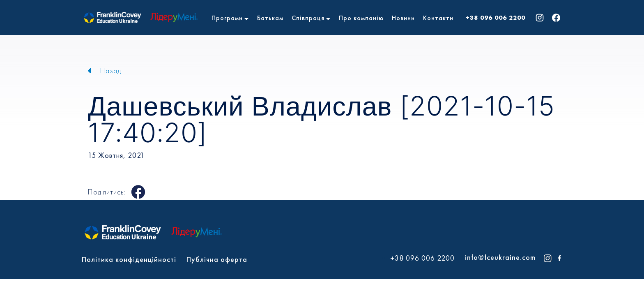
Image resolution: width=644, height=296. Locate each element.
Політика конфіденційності (129, 259)
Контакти (438, 18)
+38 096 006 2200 (496, 18)
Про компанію (361, 18)
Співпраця (308, 18)
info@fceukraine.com (500, 257)
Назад (111, 71)
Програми (227, 18)
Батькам (270, 18)
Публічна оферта (217, 259)
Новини (403, 18)
